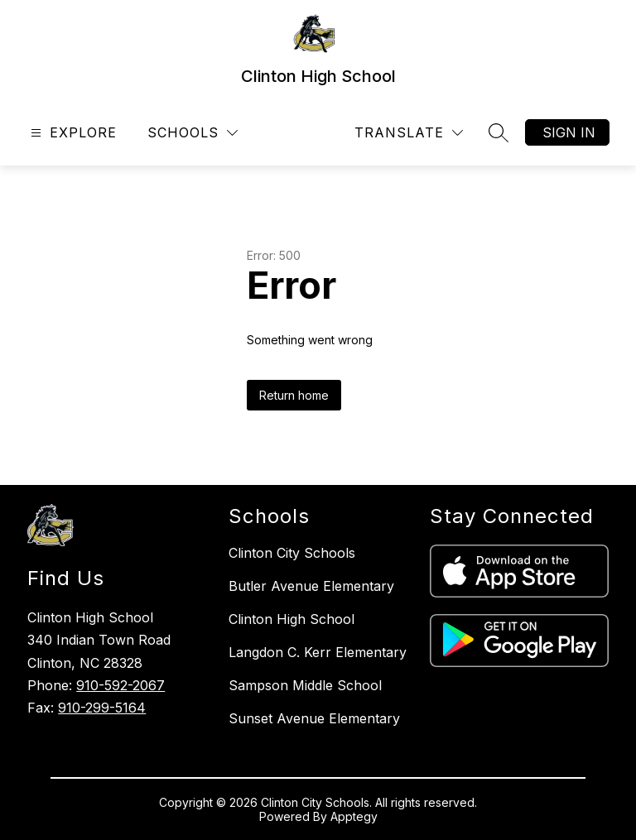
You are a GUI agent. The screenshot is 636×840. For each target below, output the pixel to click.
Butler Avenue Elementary (311, 586)
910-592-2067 (120, 685)
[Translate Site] (409, 133)
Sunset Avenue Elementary (314, 718)
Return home (294, 395)
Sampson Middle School (305, 685)
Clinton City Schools (292, 553)
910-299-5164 (102, 708)
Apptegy (354, 816)
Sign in (569, 132)
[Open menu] (72, 133)
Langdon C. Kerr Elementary (318, 652)
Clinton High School (291, 619)
